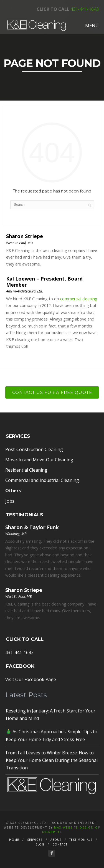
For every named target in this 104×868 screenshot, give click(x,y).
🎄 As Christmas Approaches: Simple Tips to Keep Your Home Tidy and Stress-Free (52, 735)
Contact (60, 844)
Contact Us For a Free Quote (52, 392)
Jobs (10, 501)
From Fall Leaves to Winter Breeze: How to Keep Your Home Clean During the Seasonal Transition (52, 760)
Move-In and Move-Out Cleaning (39, 460)
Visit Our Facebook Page (31, 679)
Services (35, 840)
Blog (40, 844)
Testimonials (81, 840)
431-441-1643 (85, 9)
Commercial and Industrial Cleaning (42, 480)
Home (14, 840)
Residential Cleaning (26, 470)
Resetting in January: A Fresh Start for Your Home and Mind (51, 715)
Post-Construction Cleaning (34, 449)
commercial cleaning (79, 299)
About (56, 840)
